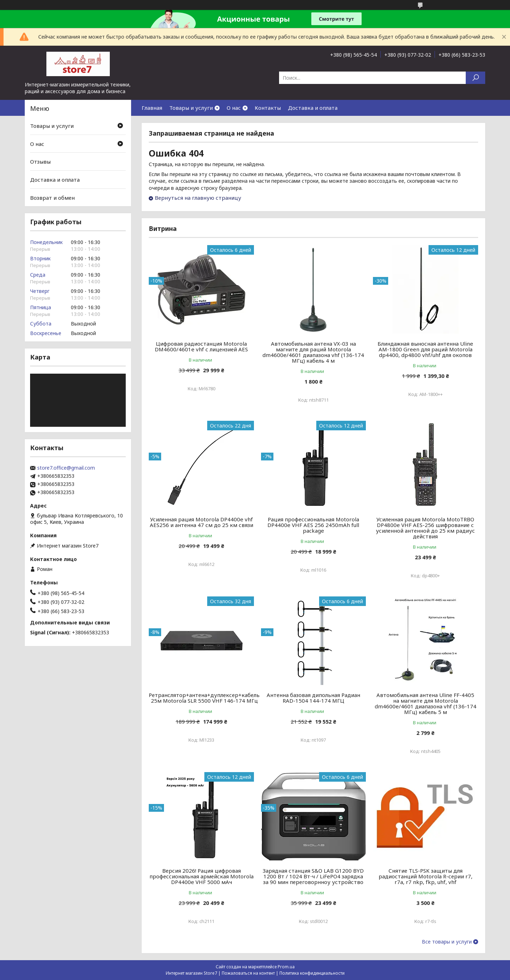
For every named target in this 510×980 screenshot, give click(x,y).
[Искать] (475, 78)
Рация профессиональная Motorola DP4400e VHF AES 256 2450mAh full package (313, 525)
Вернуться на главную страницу (198, 198)
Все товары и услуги (447, 942)
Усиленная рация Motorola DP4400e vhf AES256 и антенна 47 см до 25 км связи (202, 522)
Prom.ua (286, 967)
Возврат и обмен (52, 197)
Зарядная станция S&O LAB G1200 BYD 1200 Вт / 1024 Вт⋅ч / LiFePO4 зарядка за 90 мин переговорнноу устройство (313, 876)
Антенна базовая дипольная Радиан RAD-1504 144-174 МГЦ (313, 698)
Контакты (268, 108)
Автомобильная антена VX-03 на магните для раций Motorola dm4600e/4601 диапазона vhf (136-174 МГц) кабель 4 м (313, 352)
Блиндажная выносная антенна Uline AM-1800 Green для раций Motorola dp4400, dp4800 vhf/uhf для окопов (425, 349)
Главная (152, 108)
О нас (234, 108)
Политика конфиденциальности (312, 973)
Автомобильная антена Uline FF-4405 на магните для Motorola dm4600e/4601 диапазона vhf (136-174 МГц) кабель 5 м (426, 703)
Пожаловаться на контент (248, 973)
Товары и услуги (191, 108)
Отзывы (40, 162)
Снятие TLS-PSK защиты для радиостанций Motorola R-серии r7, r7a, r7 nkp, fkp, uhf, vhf (426, 876)
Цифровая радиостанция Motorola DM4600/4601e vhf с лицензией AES (201, 346)
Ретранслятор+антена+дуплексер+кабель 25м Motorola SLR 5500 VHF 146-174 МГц (204, 698)
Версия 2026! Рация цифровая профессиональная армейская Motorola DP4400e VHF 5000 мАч (202, 876)
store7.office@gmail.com (66, 468)
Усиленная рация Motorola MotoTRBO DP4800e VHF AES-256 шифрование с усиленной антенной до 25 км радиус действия (425, 528)
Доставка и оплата (313, 108)
